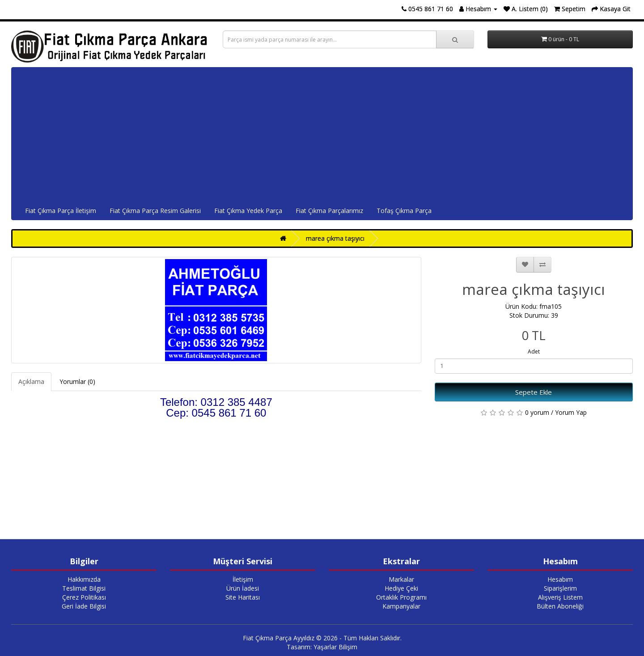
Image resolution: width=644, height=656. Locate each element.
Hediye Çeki (401, 588)
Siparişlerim (560, 588)
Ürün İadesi (243, 588)
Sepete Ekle (534, 392)
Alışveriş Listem (560, 597)
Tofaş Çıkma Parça (404, 211)
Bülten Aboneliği (560, 606)
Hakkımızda (84, 579)
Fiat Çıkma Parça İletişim (61, 211)
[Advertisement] (322, 135)
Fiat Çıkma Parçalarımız (329, 211)
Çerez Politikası (84, 597)
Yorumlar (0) (77, 381)
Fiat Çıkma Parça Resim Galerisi (155, 211)
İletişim (243, 579)
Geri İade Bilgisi (84, 606)
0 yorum (537, 412)
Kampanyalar (401, 606)
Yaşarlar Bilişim (335, 647)
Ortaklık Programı (401, 597)
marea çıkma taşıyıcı (335, 238)
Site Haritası (243, 597)
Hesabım (560, 579)
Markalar (401, 579)
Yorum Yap (571, 412)
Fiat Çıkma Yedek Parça (248, 211)
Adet (534, 351)
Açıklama (31, 381)
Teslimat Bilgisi (84, 588)
